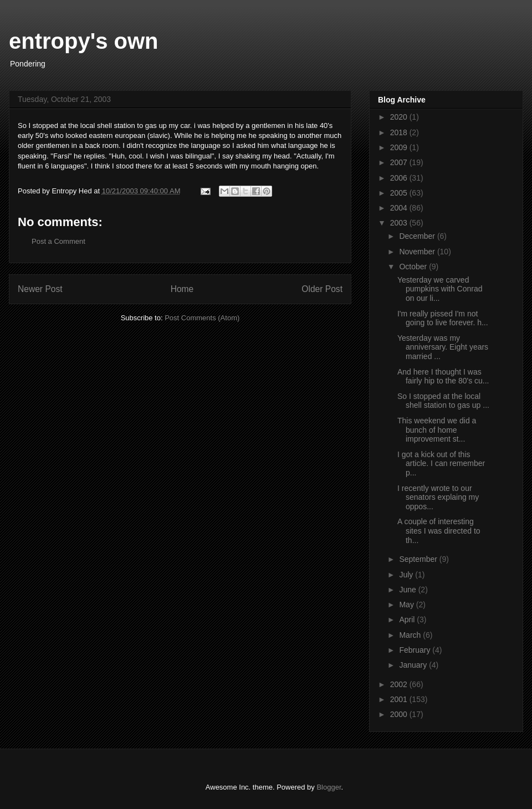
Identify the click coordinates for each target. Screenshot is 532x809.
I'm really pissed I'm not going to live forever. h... (443, 318)
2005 (400, 193)
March (411, 635)
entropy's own (84, 41)
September (419, 559)
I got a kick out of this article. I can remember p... (441, 464)
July (407, 575)
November (418, 252)
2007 (400, 162)
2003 (400, 223)
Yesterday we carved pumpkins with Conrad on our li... (440, 289)
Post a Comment (58, 241)
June (408, 590)
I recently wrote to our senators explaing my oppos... (438, 498)
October (414, 267)
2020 (400, 117)
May (407, 605)
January (414, 665)
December (418, 236)
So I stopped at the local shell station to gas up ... (443, 401)
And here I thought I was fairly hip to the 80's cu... (443, 377)
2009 (400, 147)
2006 (400, 178)
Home (182, 289)
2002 (400, 684)
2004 (400, 208)
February (416, 650)
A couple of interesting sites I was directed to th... (439, 531)
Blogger (329, 787)
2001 (400, 699)
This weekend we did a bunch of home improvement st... (437, 430)
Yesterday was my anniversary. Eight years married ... (443, 347)
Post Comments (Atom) (202, 318)
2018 (400, 132)
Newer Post (40, 289)
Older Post (322, 289)
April (408, 619)
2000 (400, 714)
